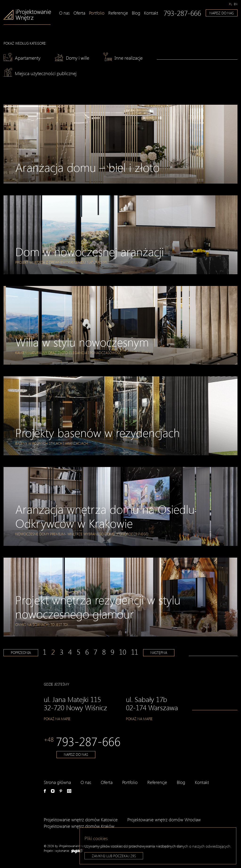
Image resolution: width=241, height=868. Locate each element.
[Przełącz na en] (236, 4)
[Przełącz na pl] (231, 4)
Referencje (118, 13)
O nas (64, 13)
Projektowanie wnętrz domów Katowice (81, 820)
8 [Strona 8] (104, 652)
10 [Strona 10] (123, 652)
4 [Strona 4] (70, 652)
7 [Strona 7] (95, 652)
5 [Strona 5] (78, 652)
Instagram (53, 791)
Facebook (45, 791)
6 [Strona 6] (87, 652)
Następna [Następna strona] (159, 652)
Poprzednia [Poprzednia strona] (21, 652)
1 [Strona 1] (45, 652)
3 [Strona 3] (62, 652)
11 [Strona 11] (135, 652)
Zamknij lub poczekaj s (114, 857)
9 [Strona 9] (112, 652)
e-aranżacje (69, 791)
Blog (136, 13)
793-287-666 (182, 13)
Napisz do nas (222, 13)
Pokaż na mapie (57, 719)
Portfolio (97, 13)
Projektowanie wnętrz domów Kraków (79, 826)
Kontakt (151, 13)
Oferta (79, 13)
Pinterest (61, 791)
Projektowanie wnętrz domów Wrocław (164, 820)
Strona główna (57, 782)
